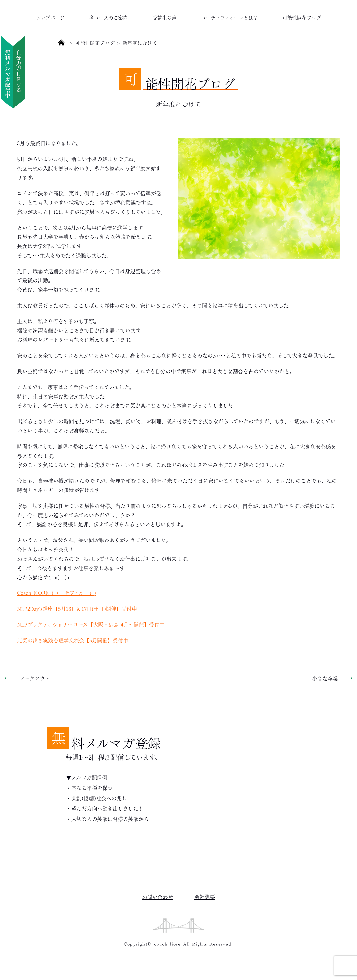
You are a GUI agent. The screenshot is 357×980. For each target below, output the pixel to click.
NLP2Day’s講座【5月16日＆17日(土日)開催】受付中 (77, 608)
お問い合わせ (158, 897)
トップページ (50, 17)
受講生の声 (164, 17)
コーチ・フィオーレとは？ (229, 17)
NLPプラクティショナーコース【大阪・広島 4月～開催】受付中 (91, 624)
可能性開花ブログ (302, 17)
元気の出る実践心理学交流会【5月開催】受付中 (73, 640)
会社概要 (205, 897)
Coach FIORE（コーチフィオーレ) (56, 593)
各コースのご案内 (109, 17)
